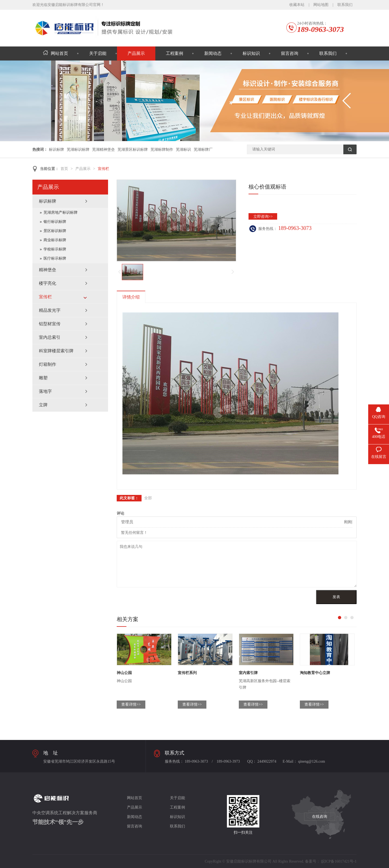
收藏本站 (297, 5)
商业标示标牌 (55, 240)
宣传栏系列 (187, 673)
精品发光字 (50, 310)
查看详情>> (131, 704)
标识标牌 (56, 150)
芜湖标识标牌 (78, 150)
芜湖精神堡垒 (103, 150)
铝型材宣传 (50, 324)
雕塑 (43, 378)
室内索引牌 (248, 673)
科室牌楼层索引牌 (56, 351)
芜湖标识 (183, 150)
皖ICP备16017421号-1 (339, 861)
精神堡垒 (48, 270)
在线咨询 (320, 817)
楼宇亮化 (48, 283)
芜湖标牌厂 (203, 150)
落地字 (45, 391)
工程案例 (175, 53)
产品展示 (136, 53)
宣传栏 (103, 169)
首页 (64, 169)
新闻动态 (213, 53)
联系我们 (345, 5)
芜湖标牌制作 (162, 150)
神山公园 (124, 673)
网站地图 (321, 5)
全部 (148, 498)
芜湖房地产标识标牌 (61, 212)
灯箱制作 (48, 364)
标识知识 (251, 53)
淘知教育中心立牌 (315, 673)
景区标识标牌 (55, 231)
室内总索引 (50, 337)
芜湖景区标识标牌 (133, 150)
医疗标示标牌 (55, 258)
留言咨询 (290, 53)
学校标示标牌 (55, 249)
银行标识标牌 (55, 222)
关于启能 (98, 53)
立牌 (43, 405)
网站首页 (56, 53)
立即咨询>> (263, 217)
